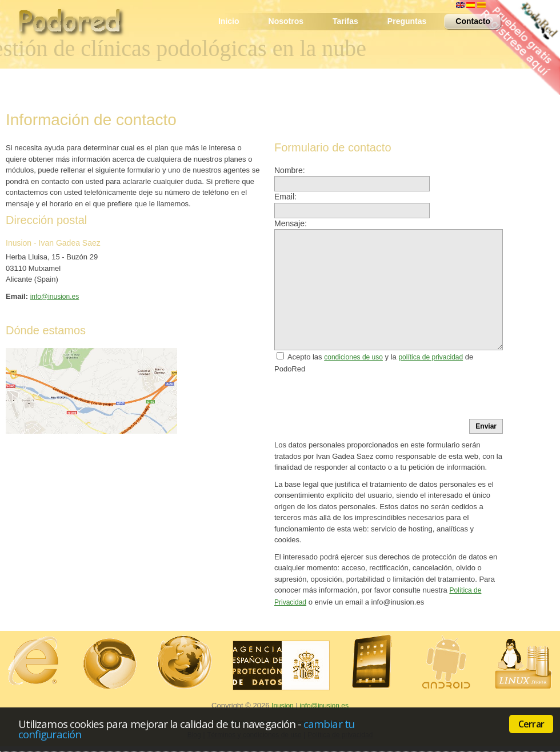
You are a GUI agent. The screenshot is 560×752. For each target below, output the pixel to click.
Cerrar (531, 724)
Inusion (283, 706)
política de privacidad (431, 357)
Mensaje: (291, 223)
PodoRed (77, 25)
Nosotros (286, 21)
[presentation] (361, 397)
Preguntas (407, 21)
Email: (285, 197)
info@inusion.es (55, 297)
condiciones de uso (353, 357)
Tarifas (345, 21)
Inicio (229, 21)
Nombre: (290, 170)
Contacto (469, 22)
